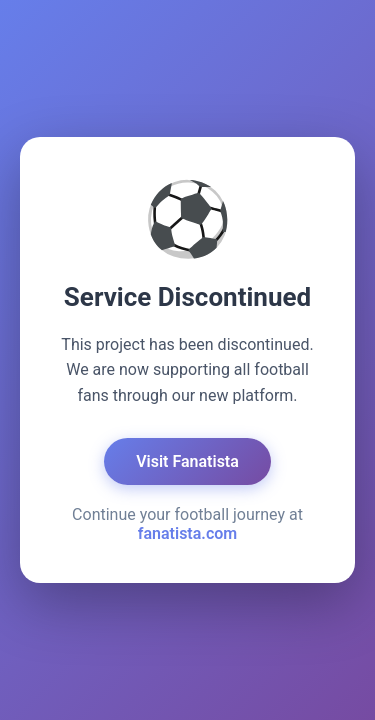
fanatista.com (187, 533)
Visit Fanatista (187, 461)
